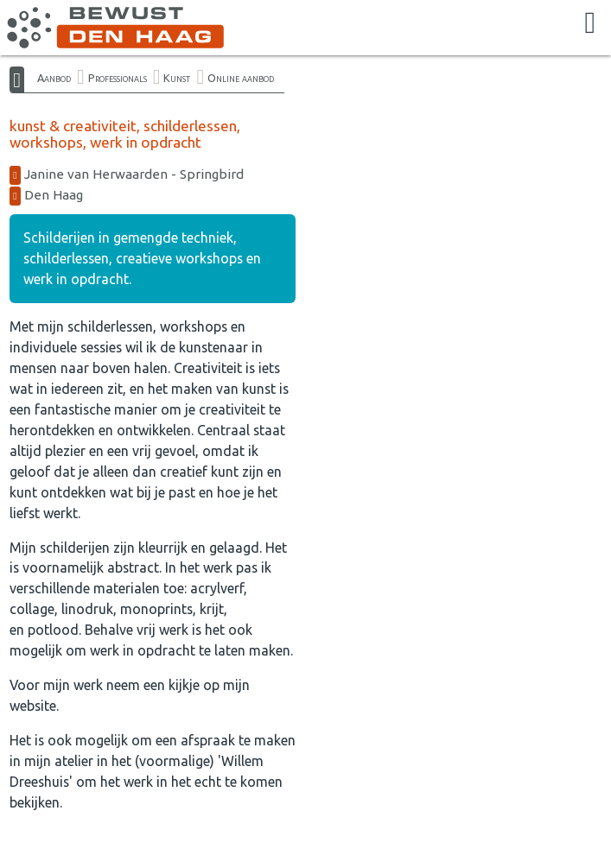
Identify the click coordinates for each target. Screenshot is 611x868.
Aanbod (54, 78)
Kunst (177, 78)
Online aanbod (241, 78)
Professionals (118, 78)
